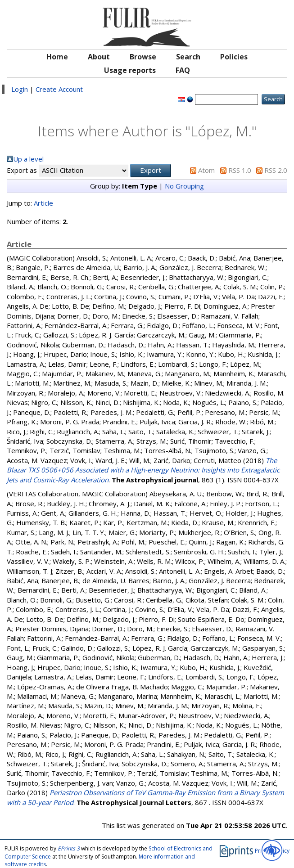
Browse (143, 57)
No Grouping (184, 186)
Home (57, 57)
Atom (206, 170)
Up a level (28, 159)
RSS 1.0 (240, 170)
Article (43, 203)
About (99, 57)
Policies (234, 57)
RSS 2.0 (276, 170)
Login (20, 89)
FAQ (183, 70)
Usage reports (130, 70)
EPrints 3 (69, 848)
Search (188, 57)
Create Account (59, 89)
